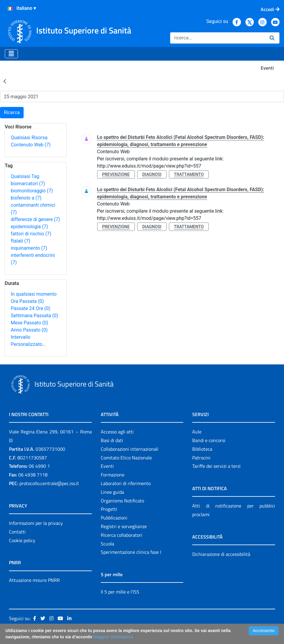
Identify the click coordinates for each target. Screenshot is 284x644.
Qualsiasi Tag (25, 176)
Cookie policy (22, 540)
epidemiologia (29, 227)
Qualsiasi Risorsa (29, 138)
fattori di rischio (31, 234)
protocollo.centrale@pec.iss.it (49, 483)
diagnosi (152, 174)
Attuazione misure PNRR (34, 580)
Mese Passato (29, 323)
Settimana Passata (34, 316)
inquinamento (29, 248)
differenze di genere (35, 219)
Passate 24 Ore (30, 308)
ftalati (20, 241)
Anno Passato (29, 330)
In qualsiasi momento (34, 294)
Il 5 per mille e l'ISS (120, 592)
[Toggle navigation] (11, 54)
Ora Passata (27, 301)
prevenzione (116, 174)
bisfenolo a (26, 198)
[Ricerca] (217, 38)
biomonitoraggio (32, 191)
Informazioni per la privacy (36, 523)
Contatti (17, 532)
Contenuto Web (31, 145)
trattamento (189, 174)
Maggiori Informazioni (113, 637)
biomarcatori (28, 184)
